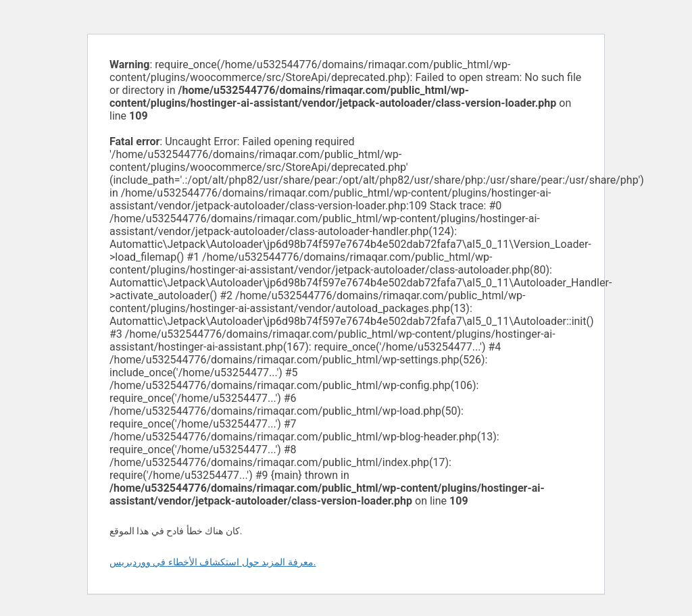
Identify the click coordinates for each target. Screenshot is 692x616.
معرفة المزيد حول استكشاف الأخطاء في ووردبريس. (213, 562)
